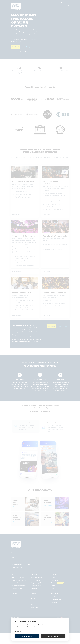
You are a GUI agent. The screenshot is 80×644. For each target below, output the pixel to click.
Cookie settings (53, 636)
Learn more (18, 631)
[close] (64, 621)
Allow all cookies (27, 636)
